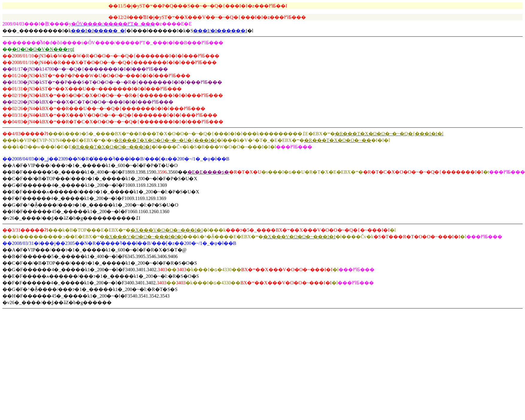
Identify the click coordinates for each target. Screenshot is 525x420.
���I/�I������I (220, 31)
